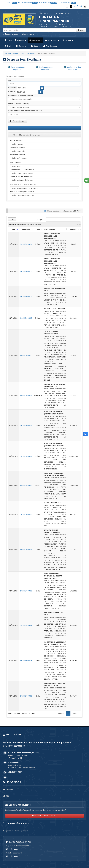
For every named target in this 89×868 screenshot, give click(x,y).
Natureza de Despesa (22, 176)
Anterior (61, 713)
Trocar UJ (10, 2)
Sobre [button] (35, 46)
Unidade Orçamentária (20, 95)
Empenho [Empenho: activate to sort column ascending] (26, 229)
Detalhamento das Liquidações (45, 68)
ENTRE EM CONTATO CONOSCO (45, 816)
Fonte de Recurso (19, 103)
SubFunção (18, 147)
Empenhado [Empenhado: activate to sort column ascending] (73, 229)
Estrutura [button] (21, 40)
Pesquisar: (59, 220)
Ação (16, 162)
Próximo (76, 713)
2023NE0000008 (26, 661)
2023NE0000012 (26, 296)
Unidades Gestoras (12, 54)
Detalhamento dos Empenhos (17, 68)
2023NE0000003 (26, 486)
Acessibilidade (67, 2)
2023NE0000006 (26, 591)
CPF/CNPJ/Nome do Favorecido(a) (25, 110)
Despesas (31, 54)
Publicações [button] (52, 40)
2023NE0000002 (26, 456)
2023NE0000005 (26, 550)
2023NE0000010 (26, 356)
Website (27, 34)
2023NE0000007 (26, 625)
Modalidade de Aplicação (23, 184)
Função (16, 140)
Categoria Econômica (22, 169)
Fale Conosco (50, 46)
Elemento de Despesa (22, 191)
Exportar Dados (18, 121)
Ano (10, 80)
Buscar (81, 30)
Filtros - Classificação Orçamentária (25, 135)
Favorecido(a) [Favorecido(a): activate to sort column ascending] (49, 229)
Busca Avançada (10, 34)
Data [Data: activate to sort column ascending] (13, 229)
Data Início (12, 88)
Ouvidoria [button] (22, 46)
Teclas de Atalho (28, 2)
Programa (17, 154)
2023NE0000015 (26, 271)
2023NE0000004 (26, 514)
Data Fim (12, 92)
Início (8, 40)
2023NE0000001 (26, 425)
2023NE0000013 (26, 318)
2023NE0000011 (26, 396)
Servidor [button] (68, 40)
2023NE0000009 (26, 696)
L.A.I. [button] (9, 46)
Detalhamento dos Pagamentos (72, 68)
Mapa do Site (48, 2)
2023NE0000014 (26, 244)
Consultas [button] (36, 40)
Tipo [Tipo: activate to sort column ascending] (38, 229)
